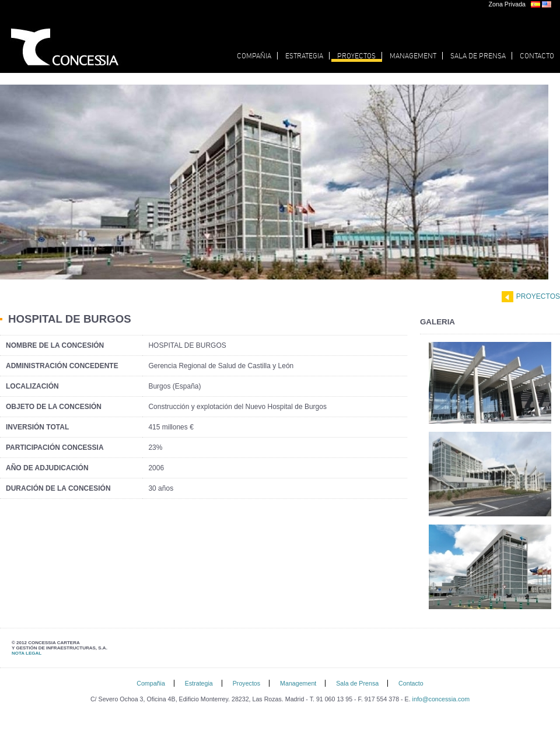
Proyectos (538, 296)
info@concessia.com (441, 699)
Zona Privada (507, 4)
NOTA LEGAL (27, 653)
